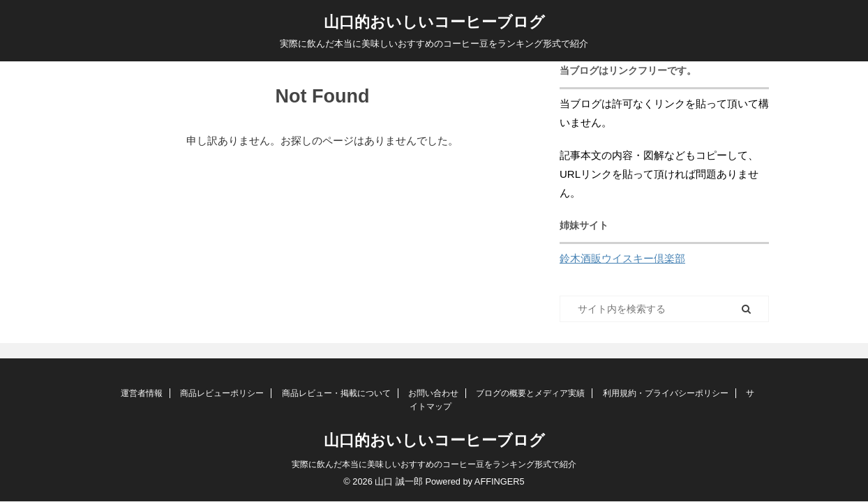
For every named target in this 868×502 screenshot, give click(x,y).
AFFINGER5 (500, 481)
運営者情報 (142, 393)
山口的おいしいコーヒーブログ (434, 22)
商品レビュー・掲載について (336, 393)
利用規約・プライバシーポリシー (666, 393)
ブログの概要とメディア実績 (530, 393)
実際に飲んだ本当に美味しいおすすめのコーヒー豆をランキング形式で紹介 (434, 464)
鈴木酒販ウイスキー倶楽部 (622, 258)
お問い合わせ (433, 393)
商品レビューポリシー (222, 393)
